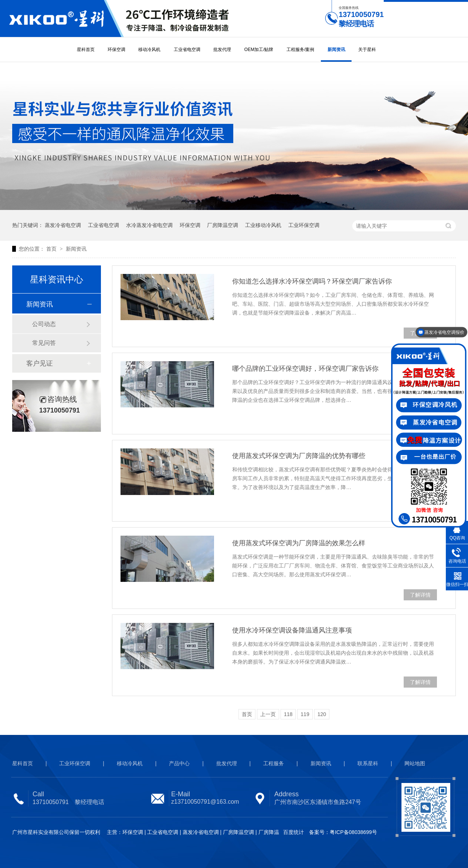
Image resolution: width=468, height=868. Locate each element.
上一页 (268, 714)
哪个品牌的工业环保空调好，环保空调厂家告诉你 (305, 369)
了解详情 (420, 595)
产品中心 (179, 763)
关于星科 (367, 50)
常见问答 (44, 343)
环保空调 (116, 50)
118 (288, 714)
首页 (52, 249)
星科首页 (86, 50)
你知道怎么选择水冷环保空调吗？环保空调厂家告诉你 (312, 281)
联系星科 (368, 763)
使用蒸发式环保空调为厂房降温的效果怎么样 (299, 543)
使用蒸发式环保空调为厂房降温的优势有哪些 (299, 456)
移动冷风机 (149, 50)
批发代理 (222, 50)
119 (305, 714)
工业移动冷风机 (263, 225)
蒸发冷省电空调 (63, 225)
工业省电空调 (187, 50)
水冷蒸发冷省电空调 (149, 225)
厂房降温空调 (223, 225)
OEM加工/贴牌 (259, 50)
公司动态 (44, 324)
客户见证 (40, 363)
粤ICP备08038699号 (353, 832)
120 (322, 714)
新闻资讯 (336, 50)
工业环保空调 (304, 225)
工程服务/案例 (300, 50)
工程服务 (274, 763)
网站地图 (415, 763)
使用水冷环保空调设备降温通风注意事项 (292, 630)
